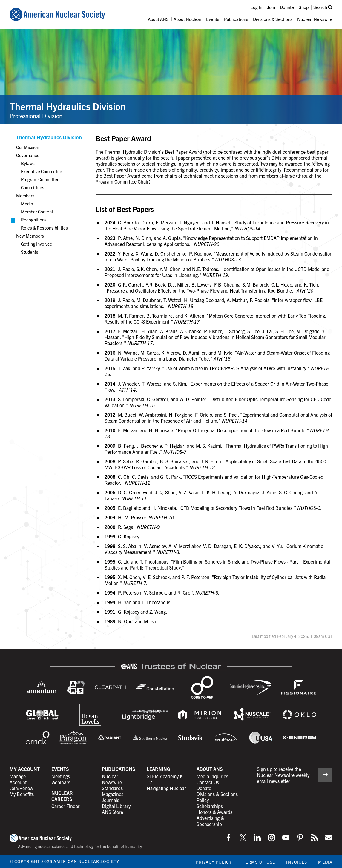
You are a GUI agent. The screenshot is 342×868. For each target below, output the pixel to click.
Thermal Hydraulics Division (68, 106)
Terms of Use (259, 862)
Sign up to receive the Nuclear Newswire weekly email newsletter (283, 775)
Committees (33, 187)
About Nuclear (187, 19)
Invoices (297, 862)
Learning (158, 769)
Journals (111, 800)
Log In (256, 7)
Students (30, 252)
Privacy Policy (214, 862)
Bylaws (28, 163)
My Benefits (22, 794)
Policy (203, 800)
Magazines (113, 794)
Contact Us (208, 782)
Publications (236, 19)
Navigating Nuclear (166, 788)
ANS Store (112, 812)
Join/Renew (21, 788)
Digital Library (116, 806)
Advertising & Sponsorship (210, 821)
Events (213, 19)
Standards (112, 788)
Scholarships (210, 806)
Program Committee (40, 179)
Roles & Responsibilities (44, 228)
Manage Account (18, 779)
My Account (25, 769)
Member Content (37, 211)
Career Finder (66, 806)
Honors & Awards (214, 812)
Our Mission (28, 147)
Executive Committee (42, 171)
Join (271, 7)
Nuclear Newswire (315, 19)
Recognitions (34, 220)
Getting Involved (37, 244)
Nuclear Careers (62, 796)
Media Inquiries (212, 776)
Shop (304, 7)
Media (27, 203)
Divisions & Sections (273, 19)
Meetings (61, 776)
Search (323, 7)
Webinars (61, 782)
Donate (287, 7)
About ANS (158, 19)
